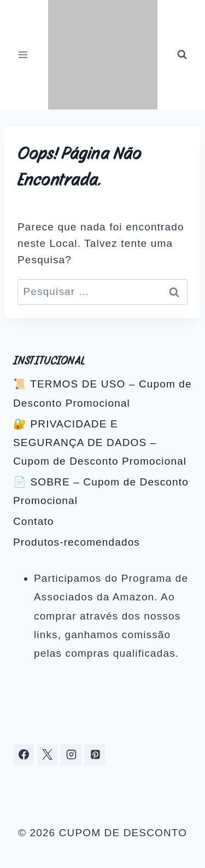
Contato (34, 521)
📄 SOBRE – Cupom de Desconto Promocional (101, 491)
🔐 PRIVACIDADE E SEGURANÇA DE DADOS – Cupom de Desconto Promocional (100, 442)
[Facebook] (24, 755)
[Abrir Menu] (23, 54)
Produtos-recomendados (77, 542)
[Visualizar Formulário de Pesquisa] (182, 55)
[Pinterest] (95, 755)
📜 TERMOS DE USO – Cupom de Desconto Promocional (102, 393)
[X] (48, 755)
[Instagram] (71, 755)
